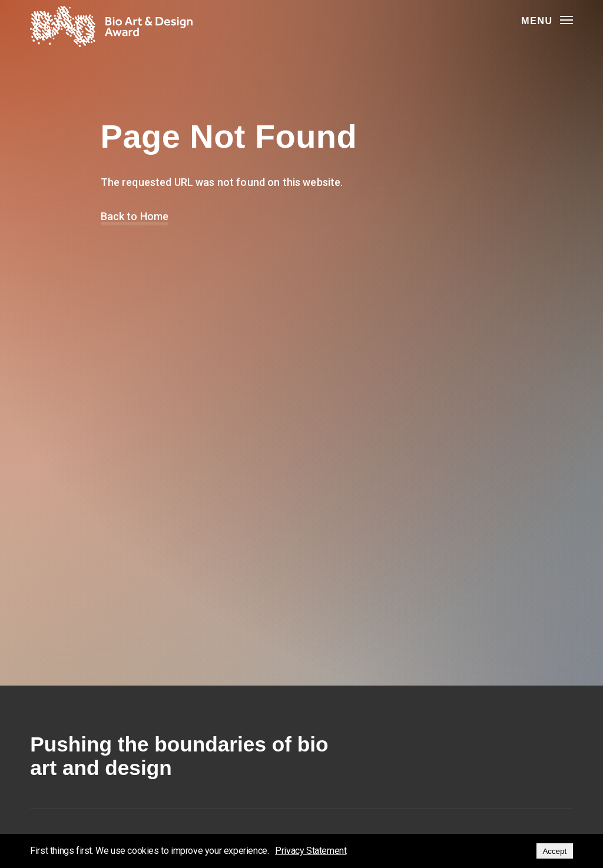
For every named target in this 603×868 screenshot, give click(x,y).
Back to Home (135, 216)
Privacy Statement (311, 851)
